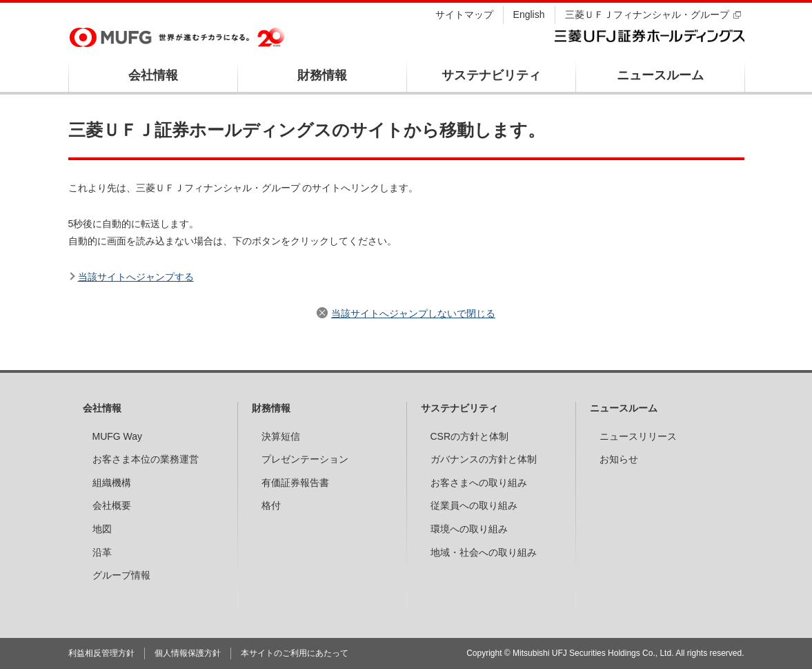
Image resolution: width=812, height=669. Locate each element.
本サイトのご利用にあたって (295, 653)
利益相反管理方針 (101, 653)
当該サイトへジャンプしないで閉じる (413, 313)
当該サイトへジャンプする (136, 277)
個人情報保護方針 (188, 653)
